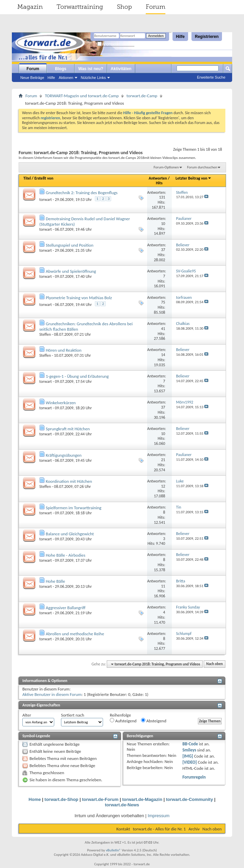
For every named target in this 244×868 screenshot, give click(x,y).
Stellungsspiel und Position (70, 245)
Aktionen (66, 78)
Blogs (60, 69)
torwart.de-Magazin (142, 799)
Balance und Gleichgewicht (70, 534)
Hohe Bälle (55, 581)
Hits (159, 183)
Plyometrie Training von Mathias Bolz (79, 298)
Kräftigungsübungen (64, 455)
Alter (27, 715)
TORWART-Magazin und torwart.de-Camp (82, 96)
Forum (156, 7)
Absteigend (154, 721)
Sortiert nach (73, 715)
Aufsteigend (123, 721)
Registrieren (207, 37)
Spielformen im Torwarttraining (74, 508)
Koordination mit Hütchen (69, 481)
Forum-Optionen (166, 167)
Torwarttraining (80, 7)
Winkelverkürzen (61, 403)
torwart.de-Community (190, 799)
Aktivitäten (121, 69)
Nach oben (214, 664)
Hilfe (180, 37)
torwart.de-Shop (61, 799)
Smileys (189, 750)
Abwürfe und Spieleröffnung (71, 271)
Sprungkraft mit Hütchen (68, 429)
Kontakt (123, 829)
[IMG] (188, 756)
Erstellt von (44, 178)
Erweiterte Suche (211, 77)
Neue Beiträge (32, 78)
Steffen (45, 334)
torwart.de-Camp (142, 96)
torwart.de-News (122, 805)
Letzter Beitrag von (194, 178)
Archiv (194, 829)
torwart (46, 200)
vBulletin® (113, 850)
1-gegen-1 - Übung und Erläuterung (77, 376)
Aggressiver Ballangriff (66, 608)
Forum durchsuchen (202, 167)
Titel (27, 178)
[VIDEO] (190, 762)
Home (35, 799)
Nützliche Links (93, 78)
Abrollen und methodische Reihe (75, 634)
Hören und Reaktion (64, 350)
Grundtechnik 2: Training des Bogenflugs (82, 193)
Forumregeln (194, 777)
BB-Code (190, 744)
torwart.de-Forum (100, 799)
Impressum (159, 816)
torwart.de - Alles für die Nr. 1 (159, 829)
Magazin (30, 7)
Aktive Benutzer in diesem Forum (52, 694)
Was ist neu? (91, 69)
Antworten (158, 178)
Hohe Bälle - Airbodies (66, 555)
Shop (124, 7)
